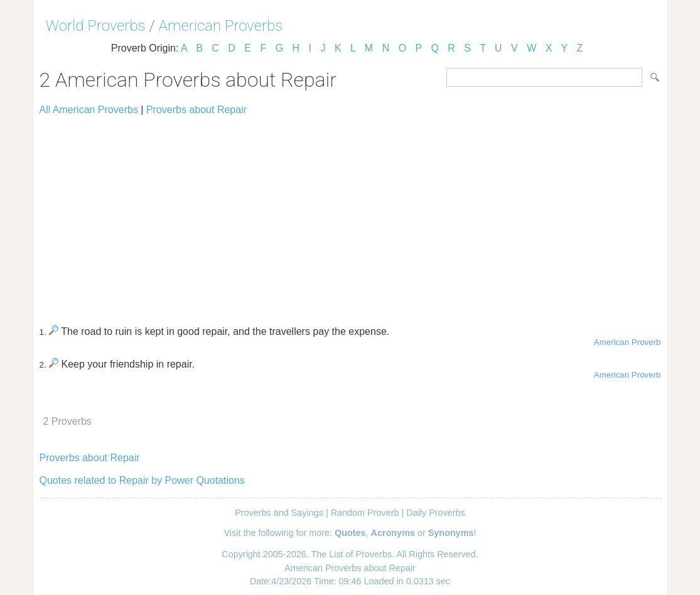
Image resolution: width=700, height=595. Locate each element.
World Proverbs (96, 26)
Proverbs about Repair (197, 110)
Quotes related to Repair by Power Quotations (142, 480)
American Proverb (627, 342)
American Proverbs (221, 26)
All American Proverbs (89, 110)
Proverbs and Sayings (279, 513)
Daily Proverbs (436, 513)
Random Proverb (365, 513)
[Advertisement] (350, 215)
